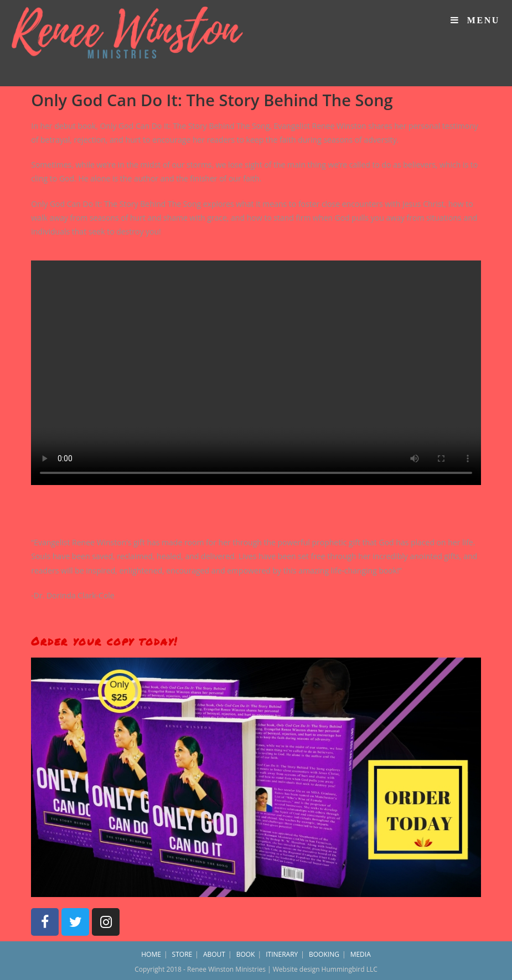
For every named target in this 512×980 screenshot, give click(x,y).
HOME (151, 954)
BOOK (246, 954)
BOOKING (324, 954)
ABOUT (214, 954)
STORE (182, 954)
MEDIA (361, 954)
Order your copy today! (104, 641)
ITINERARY (282, 954)
